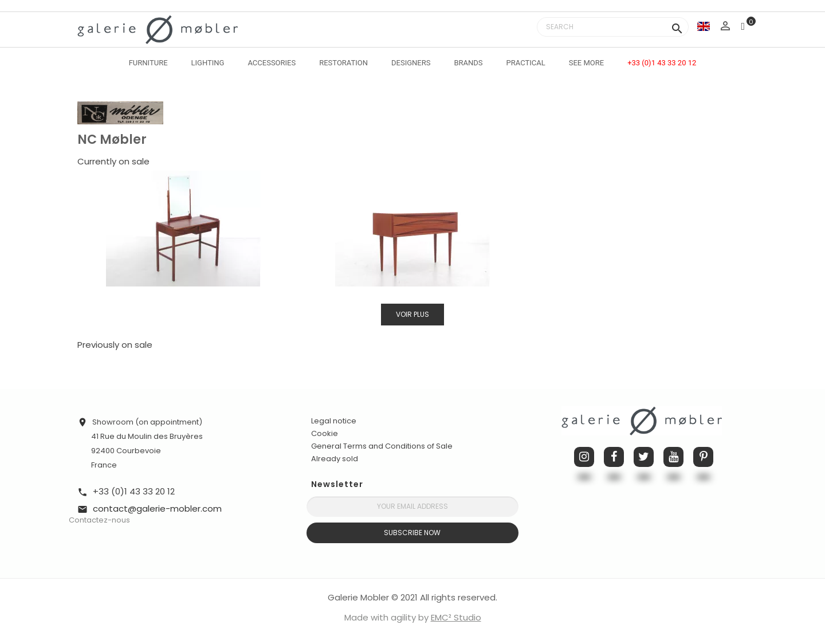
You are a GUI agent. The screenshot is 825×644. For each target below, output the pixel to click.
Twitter (644, 457)
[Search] (613, 27)
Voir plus (412, 314)
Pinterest (703, 457)
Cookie (325, 434)
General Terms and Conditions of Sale (382, 446)
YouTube (673, 457)
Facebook (614, 457)
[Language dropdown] (704, 26)
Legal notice (334, 421)
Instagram (584, 457)
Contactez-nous (99, 520)
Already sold (335, 459)
